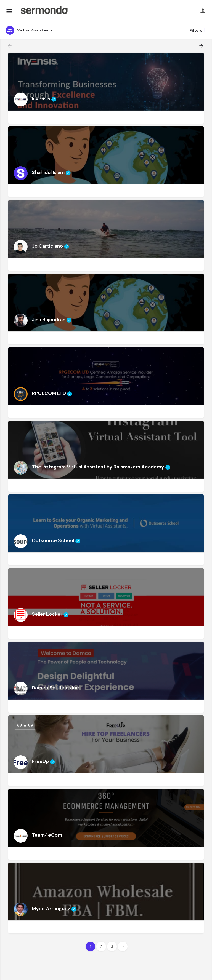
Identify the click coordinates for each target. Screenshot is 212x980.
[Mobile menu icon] (9, 11)
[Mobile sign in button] (203, 11)
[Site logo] (44, 11)
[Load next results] (202, 46)
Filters (198, 30)
